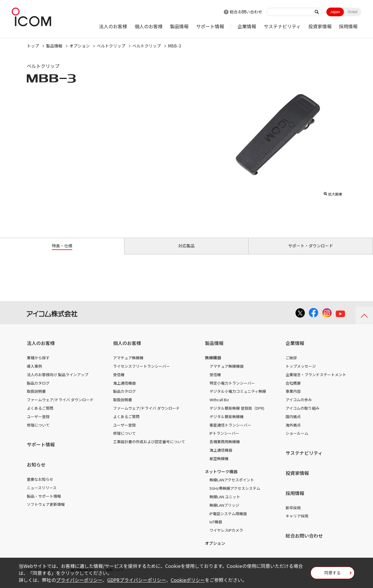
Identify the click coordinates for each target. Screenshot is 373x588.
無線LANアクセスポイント (232, 486)
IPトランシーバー (224, 440)
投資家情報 (320, 26)
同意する (332, 575)
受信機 (119, 381)
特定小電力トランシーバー (232, 389)
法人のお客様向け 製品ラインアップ (58, 381)
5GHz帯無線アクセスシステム (235, 495)
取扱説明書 (36, 398)
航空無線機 (219, 465)
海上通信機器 (124, 389)
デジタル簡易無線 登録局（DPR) (237, 415)
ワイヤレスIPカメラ (226, 537)
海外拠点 (293, 431)
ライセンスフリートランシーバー (141, 373)
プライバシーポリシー (79, 580)
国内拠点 (293, 423)
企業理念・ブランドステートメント (316, 381)
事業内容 (293, 398)
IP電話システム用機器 (228, 520)
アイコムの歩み (299, 406)
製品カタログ (38, 389)
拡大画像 (333, 193)
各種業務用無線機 (225, 448)
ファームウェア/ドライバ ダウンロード (60, 406)
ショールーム (297, 440)
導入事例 (34, 373)
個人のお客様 (149, 26)
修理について (38, 431)
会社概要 (293, 389)
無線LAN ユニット (225, 503)
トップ (33, 46)
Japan (335, 12)
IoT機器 (216, 528)
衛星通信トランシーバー (230, 431)
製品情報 (179, 26)
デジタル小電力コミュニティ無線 (238, 398)
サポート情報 (210, 26)
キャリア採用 (297, 523)
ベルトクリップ (111, 46)
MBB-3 (174, 46)
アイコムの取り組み (302, 415)
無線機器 (213, 364)
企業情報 (247, 26)
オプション (80, 46)
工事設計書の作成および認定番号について (149, 448)
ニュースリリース (42, 494)
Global (353, 12)
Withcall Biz (219, 406)
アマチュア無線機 (128, 364)
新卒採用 (293, 514)
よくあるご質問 (40, 415)
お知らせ (36, 471)
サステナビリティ (282, 26)
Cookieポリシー (188, 580)
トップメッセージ (301, 373)
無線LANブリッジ (224, 512)
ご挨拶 (291, 364)
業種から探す (38, 364)
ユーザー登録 (38, 423)
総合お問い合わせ (246, 12)
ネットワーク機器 (221, 478)
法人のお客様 (113, 26)
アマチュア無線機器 (227, 373)
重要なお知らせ (40, 486)
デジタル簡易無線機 (227, 423)
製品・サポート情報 (44, 502)
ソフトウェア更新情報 (46, 511)
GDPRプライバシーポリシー (137, 580)
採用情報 (348, 26)
